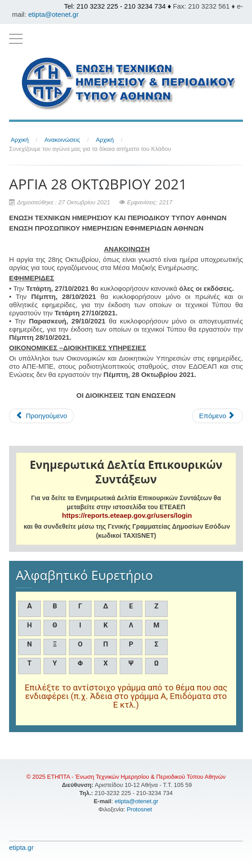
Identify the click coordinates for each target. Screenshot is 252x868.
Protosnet (140, 809)
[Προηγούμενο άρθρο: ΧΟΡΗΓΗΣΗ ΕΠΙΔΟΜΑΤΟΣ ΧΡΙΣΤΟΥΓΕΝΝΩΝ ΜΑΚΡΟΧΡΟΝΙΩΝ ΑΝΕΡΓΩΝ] (41, 416)
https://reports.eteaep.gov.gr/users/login (127, 515)
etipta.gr (21, 847)
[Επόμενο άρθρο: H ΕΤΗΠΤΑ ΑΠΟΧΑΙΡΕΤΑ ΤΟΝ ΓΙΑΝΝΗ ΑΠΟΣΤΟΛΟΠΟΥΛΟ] (218, 416)
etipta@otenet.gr (53, 14)
